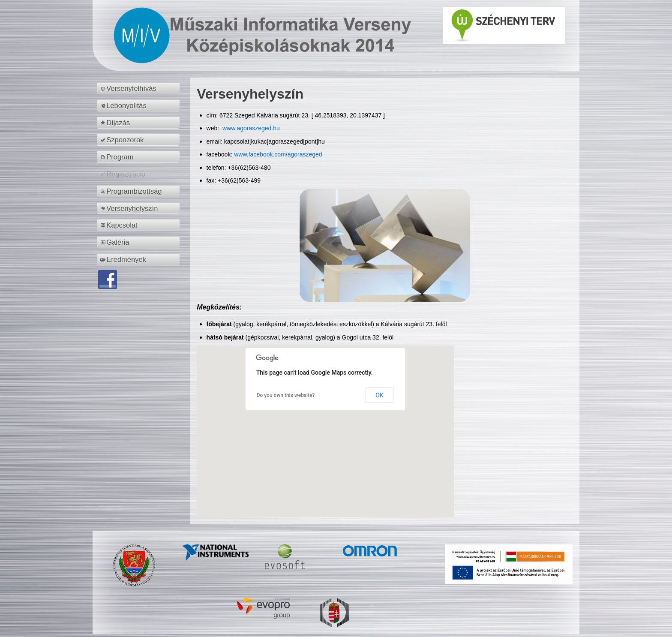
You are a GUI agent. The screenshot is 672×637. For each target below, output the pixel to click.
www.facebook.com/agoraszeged (278, 154)
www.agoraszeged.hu (250, 128)
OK (379, 395)
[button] (325, 423)
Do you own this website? (286, 395)
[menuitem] (139, 88)
